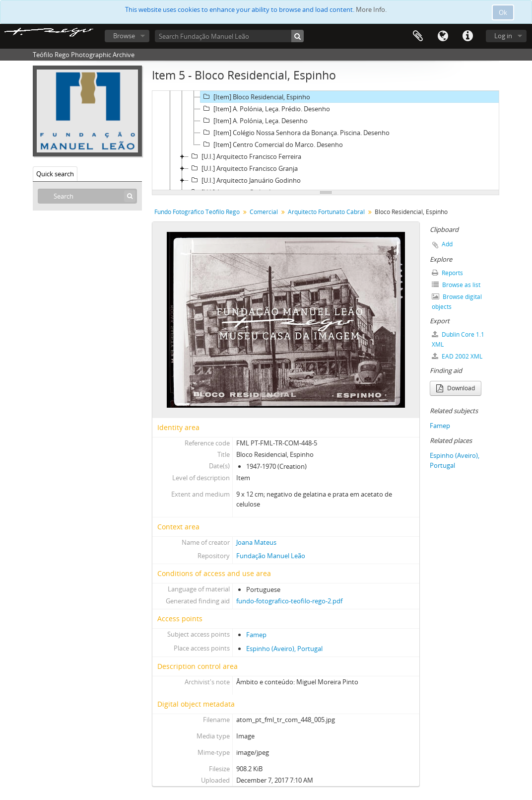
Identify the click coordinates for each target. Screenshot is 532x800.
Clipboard (418, 36)
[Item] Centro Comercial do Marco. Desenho (272, 145)
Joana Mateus (256, 542)
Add (447, 244)
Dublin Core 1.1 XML (458, 339)
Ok (503, 12)
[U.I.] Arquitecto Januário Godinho (245, 180)
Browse (124, 36)
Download (456, 388)
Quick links (467, 36)
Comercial (264, 212)
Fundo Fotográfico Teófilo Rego (197, 212)
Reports (447, 273)
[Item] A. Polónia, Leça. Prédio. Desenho (265, 109)
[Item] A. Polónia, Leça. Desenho (254, 121)
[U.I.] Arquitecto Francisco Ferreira (245, 156)
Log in (503, 36)
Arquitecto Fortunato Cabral (326, 212)
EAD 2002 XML (457, 356)
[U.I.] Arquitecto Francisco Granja (243, 168)
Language (443, 36)
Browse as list (456, 285)
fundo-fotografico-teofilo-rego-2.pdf (289, 601)
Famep (256, 635)
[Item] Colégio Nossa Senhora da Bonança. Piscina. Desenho (295, 133)
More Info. (371, 9)
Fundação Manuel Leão (271, 556)
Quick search (55, 174)
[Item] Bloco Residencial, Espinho (255, 97)
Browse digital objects (457, 302)
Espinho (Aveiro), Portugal (284, 649)
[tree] (326, 141)
